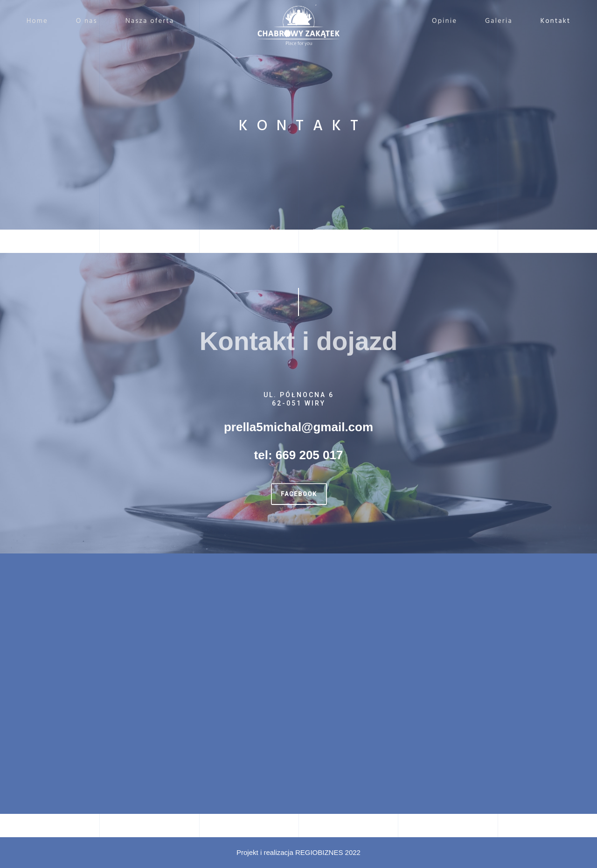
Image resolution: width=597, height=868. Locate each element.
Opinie (438, 21)
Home (43, 21)
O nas (93, 21)
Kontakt (549, 21)
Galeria (493, 21)
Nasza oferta (156, 21)
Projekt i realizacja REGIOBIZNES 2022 (298, 852)
